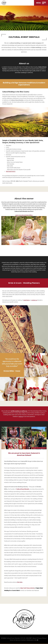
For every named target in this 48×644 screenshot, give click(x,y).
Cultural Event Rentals (13, 638)
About (35, 638)
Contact (23, 640)
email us (21, 416)
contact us (34, 300)
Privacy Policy (42, 638)
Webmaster (30, 640)
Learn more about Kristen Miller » (24, 215)
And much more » (11, 171)
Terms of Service (15, 640)
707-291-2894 (25, 638)
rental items (27, 300)
